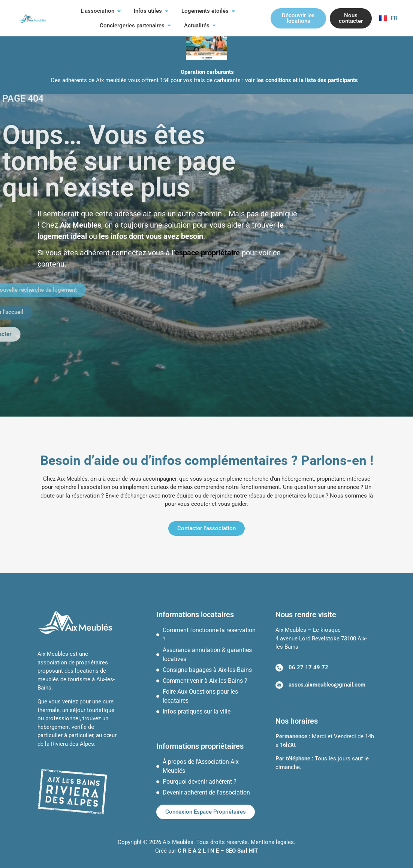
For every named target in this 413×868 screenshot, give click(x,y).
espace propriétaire (207, 253)
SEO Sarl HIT (242, 851)
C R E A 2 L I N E (198, 851)
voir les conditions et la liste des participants (302, 80)
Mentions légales (272, 842)
